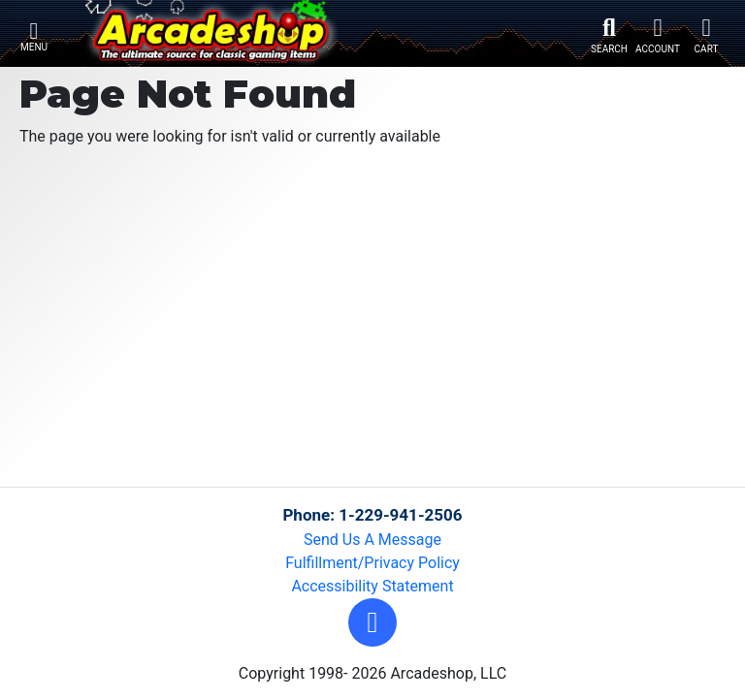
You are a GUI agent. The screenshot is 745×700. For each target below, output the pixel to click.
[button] (372, 622)
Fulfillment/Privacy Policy (372, 563)
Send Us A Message (372, 540)
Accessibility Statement (372, 586)
